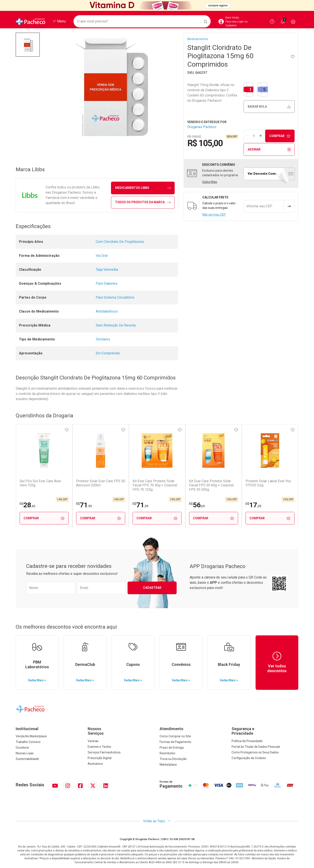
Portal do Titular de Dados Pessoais (256, 747)
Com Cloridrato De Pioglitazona (120, 242)
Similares (103, 339)
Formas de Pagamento (175, 742)
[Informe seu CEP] (264, 206)
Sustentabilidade (27, 759)
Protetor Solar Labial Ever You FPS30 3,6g (268, 483)
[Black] (157, 5)
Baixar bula (269, 107)
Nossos (121, 731)
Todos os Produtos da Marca (143, 202)
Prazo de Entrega (172, 748)
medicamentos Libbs (143, 188)
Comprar (280, 136)
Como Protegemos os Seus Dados (255, 753)
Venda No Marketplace (31, 736)
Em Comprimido (108, 353)
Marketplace (168, 765)
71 (84, 505)
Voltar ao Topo (157, 821)
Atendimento (172, 729)
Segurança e (265, 731)
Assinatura (95, 764)
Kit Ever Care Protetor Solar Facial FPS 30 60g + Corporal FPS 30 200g (211, 485)
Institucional (27, 729)
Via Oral (102, 256)
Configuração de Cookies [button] (249, 758)
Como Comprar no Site (175, 736)
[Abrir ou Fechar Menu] (59, 22)
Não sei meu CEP (214, 215)
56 (197, 505)
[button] (28, 45)
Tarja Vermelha (107, 270)
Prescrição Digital (100, 758)
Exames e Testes (99, 747)
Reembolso (167, 753)
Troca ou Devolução (173, 759)
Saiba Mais (210, 182)
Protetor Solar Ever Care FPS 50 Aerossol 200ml (101, 483)
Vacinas (93, 741)
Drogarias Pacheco (202, 127)
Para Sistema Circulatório (115, 297)
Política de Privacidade (247, 741)
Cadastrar (152, 588)
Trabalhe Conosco (28, 742)
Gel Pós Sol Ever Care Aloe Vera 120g (40, 483)
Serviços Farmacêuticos (104, 753)
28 (27, 505)
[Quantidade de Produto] (254, 136)
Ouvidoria (22, 748)
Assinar (269, 150)
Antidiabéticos (107, 311)
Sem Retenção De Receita (116, 325)
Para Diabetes (107, 283)
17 (253, 505)
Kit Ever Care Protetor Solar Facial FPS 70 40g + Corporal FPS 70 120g (155, 485)
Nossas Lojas (25, 753)
